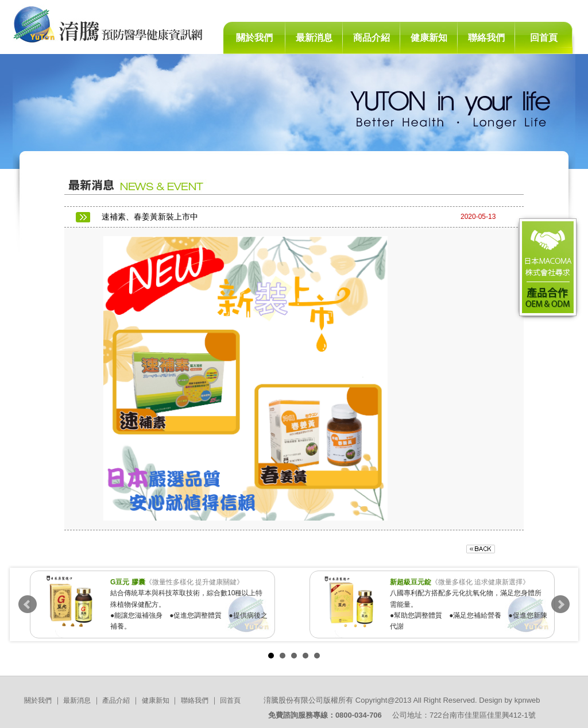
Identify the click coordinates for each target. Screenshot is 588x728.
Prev (28, 604)
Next (560, 604)
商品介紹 (372, 38)
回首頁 (544, 38)
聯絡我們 (486, 38)
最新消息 (314, 38)
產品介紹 (116, 700)
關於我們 (254, 38)
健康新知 (429, 38)
